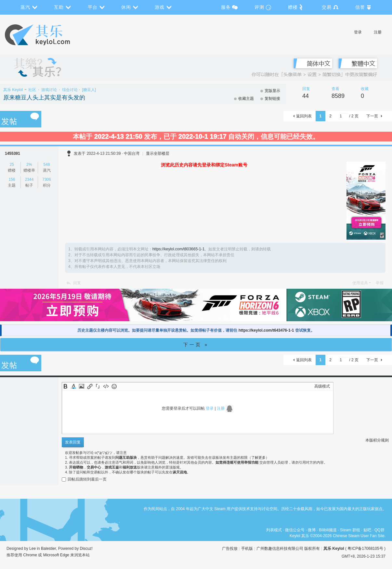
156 (12, 179)
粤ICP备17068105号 (365, 549)
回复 (77, 283)
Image (82, 386)
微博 (312, 530)
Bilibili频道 (328, 530)
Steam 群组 (350, 530)
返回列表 (304, 116)
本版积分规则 (377, 440)
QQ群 (379, 530)
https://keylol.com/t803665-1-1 (179, 249)
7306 (47, 179)
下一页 (372, 116)
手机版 (247, 549)
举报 (380, 283)
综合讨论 (70, 90)
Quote (98, 386)
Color (73, 386)
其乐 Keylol (13, 90)
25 (12, 165)
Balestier (48, 549)
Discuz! (86, 549)
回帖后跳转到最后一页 (84, 479)
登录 (358, 32)
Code (106, 386)
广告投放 (230, 549)
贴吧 (367, 530)
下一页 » (196, 345)
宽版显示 (272, 91)
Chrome (30, 555)
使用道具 (360, 283)
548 (47, 165)
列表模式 (274, 530)
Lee (33, 549)
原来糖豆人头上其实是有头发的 (44, 98)
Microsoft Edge (56, 555)
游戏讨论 (49, 90)
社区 (32, 90)
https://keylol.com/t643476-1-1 (266, 330)
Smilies (114, 386)
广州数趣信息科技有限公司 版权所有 (288, 549)
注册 (378, 32)
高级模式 (322, 386)
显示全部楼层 (158, 153)
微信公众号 (295, 530)
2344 (29, 179)
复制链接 (272, 99)
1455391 (13, 153)
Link (90, 386)
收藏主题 (246, 99)
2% (29, 165)
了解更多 (258, 457)
